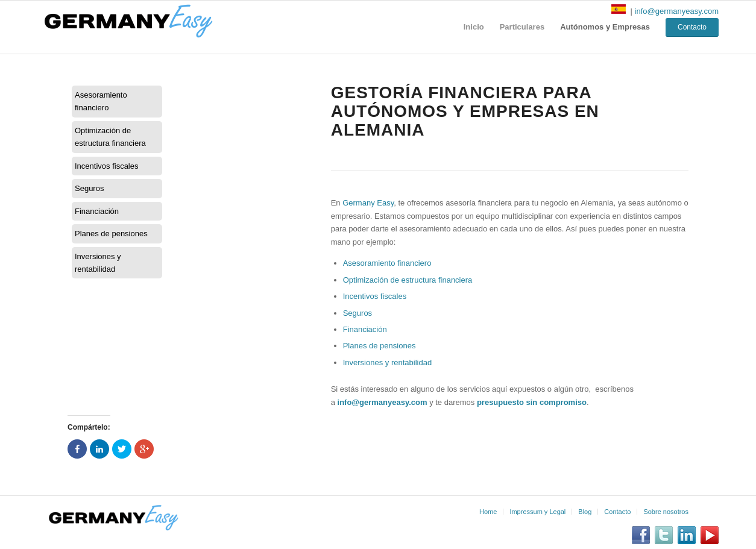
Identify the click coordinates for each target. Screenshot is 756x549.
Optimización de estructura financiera (110, 137)
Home (488, 512)
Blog (585, 512)
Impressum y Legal (537, 512)
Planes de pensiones (111, 234)
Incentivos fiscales (107, 166)
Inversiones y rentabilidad (98, 263)
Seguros (89, 188)
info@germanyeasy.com (677, 11)
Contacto (617, 512)
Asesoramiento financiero (101, 101)
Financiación (97, 211)
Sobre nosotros (666, 512)
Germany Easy (368, 203)
